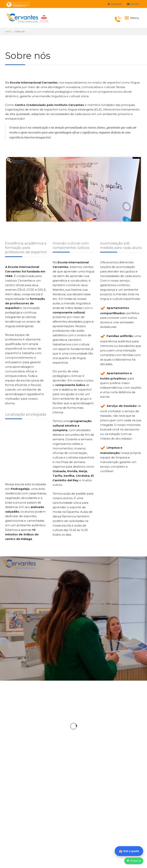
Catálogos (115, 4)
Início (8, 32)
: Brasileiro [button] (18, 4)
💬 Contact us (134, 861)
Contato (133, 4)
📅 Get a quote (129, 851)
